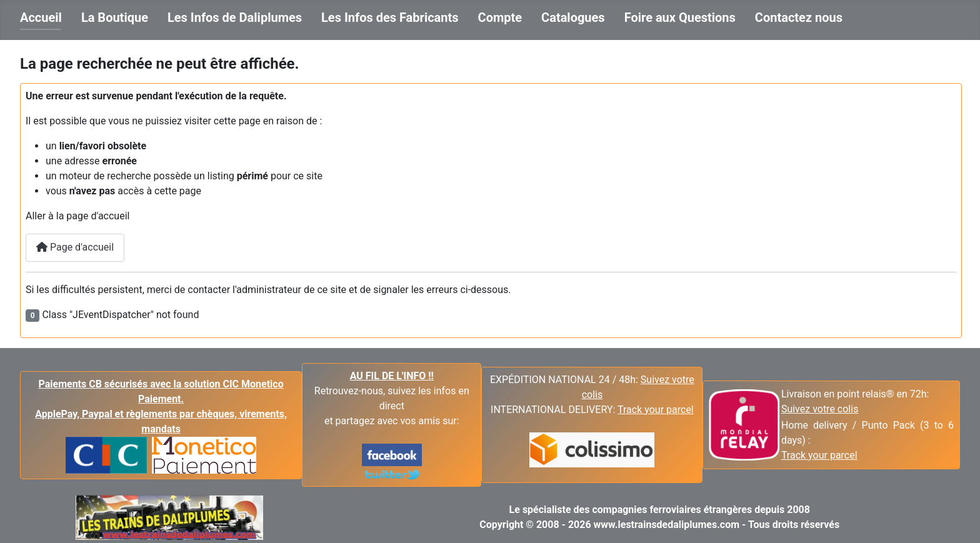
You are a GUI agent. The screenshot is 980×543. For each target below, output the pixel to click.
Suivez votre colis (820, 409)
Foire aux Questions (680, 17)
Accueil (41, 17)
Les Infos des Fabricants (390, 17)
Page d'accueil (75, 247)
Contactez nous (799, 17)
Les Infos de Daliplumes (235, 17)
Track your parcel (819, 455)
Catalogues (573, 17)
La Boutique (115, 17)
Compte (500, 17)
